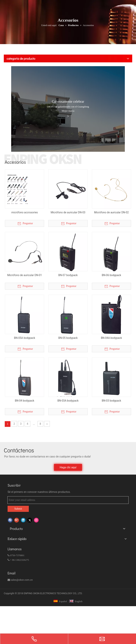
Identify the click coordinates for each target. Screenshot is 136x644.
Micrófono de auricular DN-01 (25, 275)
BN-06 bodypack (111, 275)
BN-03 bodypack (111, 401)
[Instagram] (36, 520)
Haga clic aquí (68, 467)
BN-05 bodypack (68, 338)
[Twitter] (30, 520)
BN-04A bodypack (111, 338)
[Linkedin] (23, 520)
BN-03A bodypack (68, 401)
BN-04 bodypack (25, 401)
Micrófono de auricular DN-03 (68, 212)
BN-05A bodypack (25, 338)
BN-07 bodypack (68, 275)
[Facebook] (10, 520)
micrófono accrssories (25, 212)
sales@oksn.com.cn (20, 580)
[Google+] (17, 520)
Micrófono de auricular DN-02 (111, 212)
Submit (18, 509)
